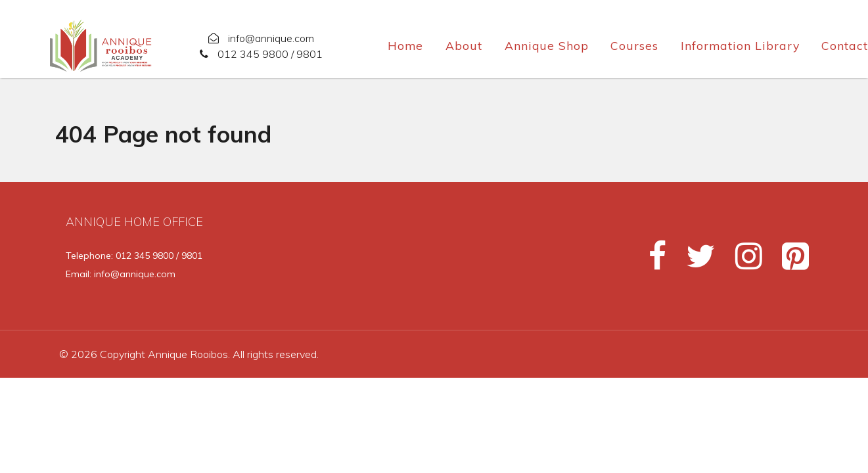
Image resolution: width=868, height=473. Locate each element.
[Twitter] (695, 261)
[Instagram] (743, 261)
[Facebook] (651, 261)
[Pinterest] (788, 261)
